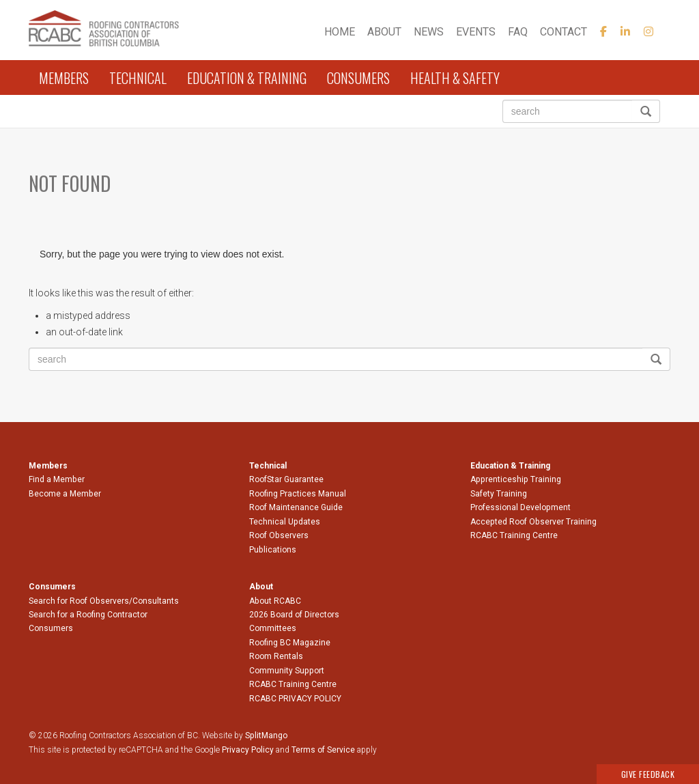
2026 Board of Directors (294, 615)
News (429, 32)
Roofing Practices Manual (298, 494)
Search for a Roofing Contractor (88, 615)
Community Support (287, 671)
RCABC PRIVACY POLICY (295, 699)
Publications (273, 550)
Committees (273, 628)
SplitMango (266, 736)
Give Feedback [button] (648, 774)
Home (340, 32)
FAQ (518, 32)
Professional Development (520, 507)
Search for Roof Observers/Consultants (104, 601)
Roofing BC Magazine (290, 643)
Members (64, 78)
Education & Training (247, 78)
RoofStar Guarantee (286, 479)
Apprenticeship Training (516, 479)
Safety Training (499, 494)
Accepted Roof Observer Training (533, 522)
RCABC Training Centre (514, 535)
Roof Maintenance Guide (296, 507)
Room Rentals (276, 656)
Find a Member (57, 479)
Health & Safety (455, 78)
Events (476, 32)
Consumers (358, 78)
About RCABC (275, 601)
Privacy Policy (248, 750)
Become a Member (65, 494)
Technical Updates (285, 522)
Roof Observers (279, 535)
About (384, 32)
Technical (138, 78)
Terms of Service (323, 750)
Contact (564, 32)
